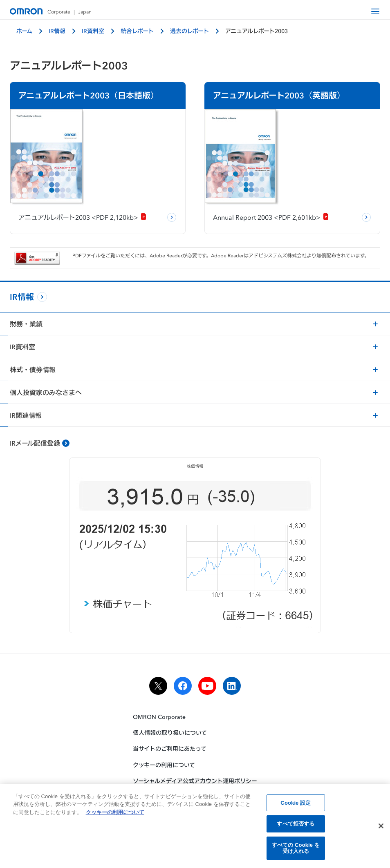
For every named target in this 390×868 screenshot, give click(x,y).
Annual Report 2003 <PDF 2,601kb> (271, 217)
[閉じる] (381, 828)
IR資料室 (93, 31)
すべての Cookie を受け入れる (296, 850)
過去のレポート (189, 31)
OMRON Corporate (159, 717)
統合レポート (137, 31)
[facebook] (183, 686)
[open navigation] (375, 11)
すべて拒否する (296, 826)
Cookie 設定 (296, 804)
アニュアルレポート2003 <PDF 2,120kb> (83, 217)
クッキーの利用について (164, 765)
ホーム (24, 31)
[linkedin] (232, 686)
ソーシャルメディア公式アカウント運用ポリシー (195, 781)
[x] (158, 686)
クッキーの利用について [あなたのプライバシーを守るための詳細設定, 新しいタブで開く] (115, 814)
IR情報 (57, 31)
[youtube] (207, 686)
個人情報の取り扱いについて (170, 733)
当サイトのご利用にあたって (170, 749)
